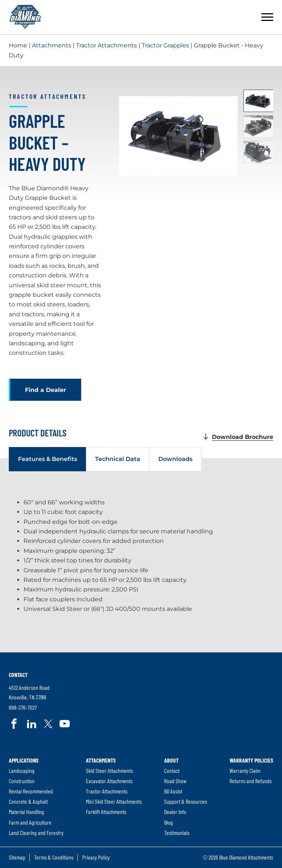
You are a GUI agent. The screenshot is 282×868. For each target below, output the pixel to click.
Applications (24, 760)
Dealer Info (175, 812)
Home (18, 45)
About (171, 760)
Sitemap (17, 857)
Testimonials (177, 833)
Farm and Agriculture (30, 822)
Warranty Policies (251, 760)
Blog (169, 822)
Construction (22, 781)
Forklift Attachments (106, 812)
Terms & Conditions (54, 857)
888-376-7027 (23, 708)
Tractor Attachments (106, 45)
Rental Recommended (31, 791)
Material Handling (26, 812)
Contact (18, 674)
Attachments (52, 45)
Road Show (175, 781)
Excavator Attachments (109, 781)
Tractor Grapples (165, 45)
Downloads (175, 459)
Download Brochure (243, 437)
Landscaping (22, 770)
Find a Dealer (46, 390)
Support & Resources (186, 801)
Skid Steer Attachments (109, 770)
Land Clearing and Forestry (36, 833)
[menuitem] (36, 796)
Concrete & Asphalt (28, 801)
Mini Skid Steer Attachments (114, 801)
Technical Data (118, 459)
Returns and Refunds (251, 781)
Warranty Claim (245, 770)
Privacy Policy (96, 857)
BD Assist (173, 791)
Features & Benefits (48, 459)
